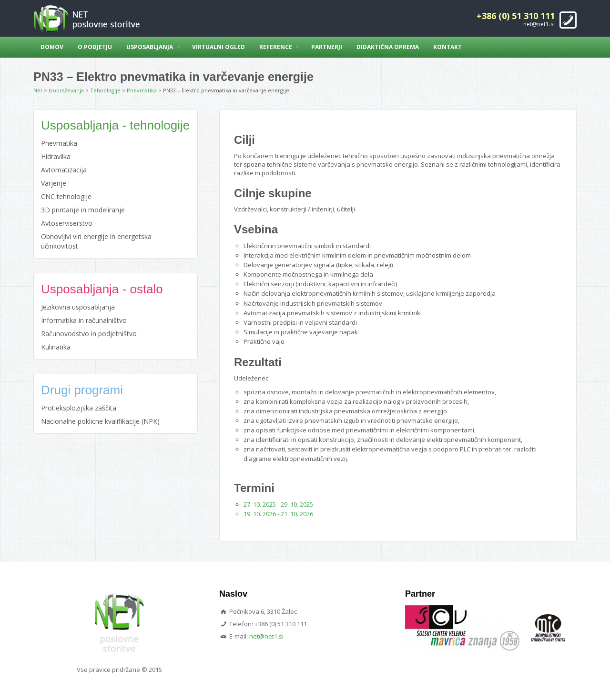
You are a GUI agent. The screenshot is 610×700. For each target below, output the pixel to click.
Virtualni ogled (219, 47)
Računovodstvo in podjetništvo (89, 334)
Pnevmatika (142, 90)
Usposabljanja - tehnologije (115, 125)
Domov (52, 47)
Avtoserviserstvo (67, 223)
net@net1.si (539, 24)
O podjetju (95, 47)
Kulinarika (56, 347)
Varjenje (54, 183)
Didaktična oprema (388, 47)
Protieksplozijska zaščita (79, 408)
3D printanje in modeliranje (83, 210)
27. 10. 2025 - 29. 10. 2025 (278, 504)
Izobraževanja (66, 90)
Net (38, 90)
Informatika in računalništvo (84, 320)
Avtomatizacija (64, 170)
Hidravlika (56, 156)
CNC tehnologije (66, 196)
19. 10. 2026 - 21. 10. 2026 (278, 514)
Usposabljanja (150, 47)
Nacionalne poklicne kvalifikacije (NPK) (100, 421)
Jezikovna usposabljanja (78, 307)
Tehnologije (105, 90)
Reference (276, 47)
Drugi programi (82, 390)
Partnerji (327, 47)
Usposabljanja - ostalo (102, 289)
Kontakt (447, 47)
